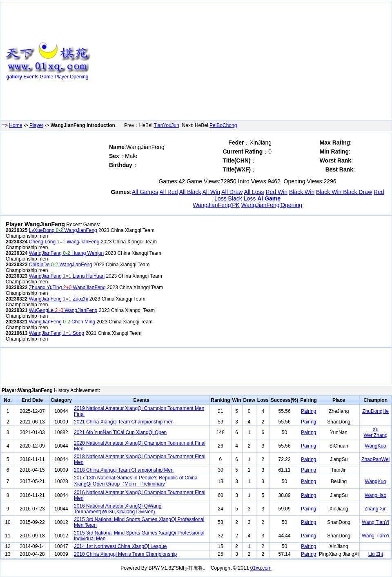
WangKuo (376, 446)
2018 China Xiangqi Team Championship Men (124, 470)
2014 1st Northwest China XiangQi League (120, 546)
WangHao (375, 495)
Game (47, 77)
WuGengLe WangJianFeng (63, 310)
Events (31, 77)
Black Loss (242, 198)
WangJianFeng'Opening (272, 205)
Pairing (308, 411)
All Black (190, 192)
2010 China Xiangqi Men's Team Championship (125, 554)
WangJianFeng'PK (216, 205)
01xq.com (261, 568)
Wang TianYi (375, 522)
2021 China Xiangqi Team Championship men (124, 422)
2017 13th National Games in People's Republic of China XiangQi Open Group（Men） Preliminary (136, 481)
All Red (168, 192)
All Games (145, 192)
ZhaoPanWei (375, 459)
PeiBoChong (223, 125)
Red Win (276, 192)
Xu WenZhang (375, 432)
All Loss (254, 192)
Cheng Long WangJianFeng (64, 242)
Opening (79, 77)
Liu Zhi (376, 554)
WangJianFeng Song (57, 333)
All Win (212, 192)
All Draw (232, 192)
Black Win (302, 192)
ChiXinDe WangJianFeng (61, 265)
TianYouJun (166, 125)
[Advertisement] (205, 62)
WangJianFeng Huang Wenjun (66, 253)
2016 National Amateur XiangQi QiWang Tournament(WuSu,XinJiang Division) (118, 509)
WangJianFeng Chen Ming (62, 322)
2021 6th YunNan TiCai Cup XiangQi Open (120, 432)
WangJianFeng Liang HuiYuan (67, 276)
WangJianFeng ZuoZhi (59, 299)
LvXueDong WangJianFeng (63, 230)
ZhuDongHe (375, 411)
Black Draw (357, 192)
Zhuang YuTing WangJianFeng (67, 287)
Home (16, 125)
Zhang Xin (375, 509)
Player (62, 77)
